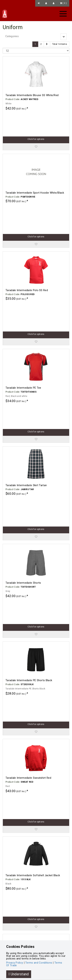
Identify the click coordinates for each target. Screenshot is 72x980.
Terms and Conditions (39, 963)
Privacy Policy (15, 963)
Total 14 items (60, 44)
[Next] (47, 44)
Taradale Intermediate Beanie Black (27, 831)
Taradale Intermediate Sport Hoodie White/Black (35, 169)
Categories (12, 36)
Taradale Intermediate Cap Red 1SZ (27, 757)
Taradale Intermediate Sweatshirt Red (28, 610)
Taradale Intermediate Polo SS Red (27, 242)
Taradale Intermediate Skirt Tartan (26, 390)
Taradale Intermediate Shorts (23, 463)
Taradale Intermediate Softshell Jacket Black (33, 684)
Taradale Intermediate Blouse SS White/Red (32, 95)
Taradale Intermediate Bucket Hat (26, 905)
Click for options (36, 115)
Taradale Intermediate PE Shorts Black (29, 537)
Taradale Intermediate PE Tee (23, 316)
